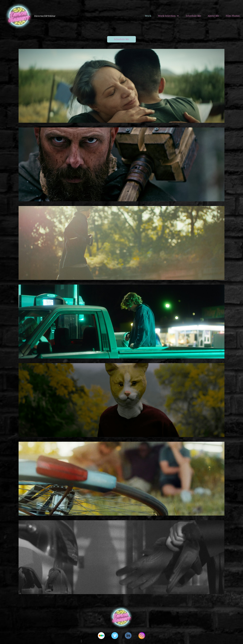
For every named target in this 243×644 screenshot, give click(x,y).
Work (148, 16)
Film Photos (233, 16)
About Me (213, 16)
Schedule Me (193, 16)
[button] (168, 16)
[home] (28, 16)
